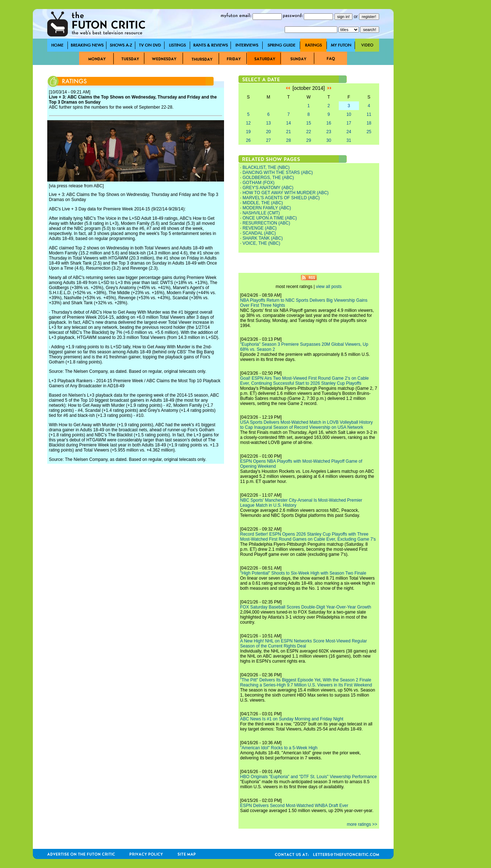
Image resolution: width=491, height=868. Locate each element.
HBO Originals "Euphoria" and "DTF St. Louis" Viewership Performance (309, 777)
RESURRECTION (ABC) (266, 223)
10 (349, 114)
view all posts (329, 287)
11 (369, 114)
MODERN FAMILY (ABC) (267, 208)
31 (349, 140)
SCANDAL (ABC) (259, 233)
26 (248, 140)
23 (328, 132)
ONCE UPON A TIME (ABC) (269, 218)
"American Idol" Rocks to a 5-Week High (279, 748)
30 (328, 140)
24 (349, 132)
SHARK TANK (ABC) (263, 238)
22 (309, 132)
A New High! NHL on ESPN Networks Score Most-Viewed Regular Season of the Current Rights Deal (304, 644)
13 (268, 123)
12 (248, 123)
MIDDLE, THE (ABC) (263, 203)
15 (309, 123)
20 (268, 132)
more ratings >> (362, 824)
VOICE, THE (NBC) (261, 243)
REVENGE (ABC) (260, 228)
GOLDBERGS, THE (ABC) (268, 178)
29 (309, 140)
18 (369, 123)
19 (248, 132)
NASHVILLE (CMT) (261, 213)
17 (349, 123)
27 (268, 140)
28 (288, 140)
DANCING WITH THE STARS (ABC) (278, 173)
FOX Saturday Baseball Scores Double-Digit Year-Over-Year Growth (306, 607)
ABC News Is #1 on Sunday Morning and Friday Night (292, 719)
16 (328, 123)
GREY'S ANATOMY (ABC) (268, 188)
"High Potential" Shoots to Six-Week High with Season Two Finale (303, 573)
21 (288, 132)
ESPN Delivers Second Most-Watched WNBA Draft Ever (294, 806)
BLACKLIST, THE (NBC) (266, 167)
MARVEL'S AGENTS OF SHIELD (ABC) (281, 198)
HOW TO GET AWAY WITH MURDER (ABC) (286, 193)
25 (369, 132)
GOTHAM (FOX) (258, 183)
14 (288, 123)
